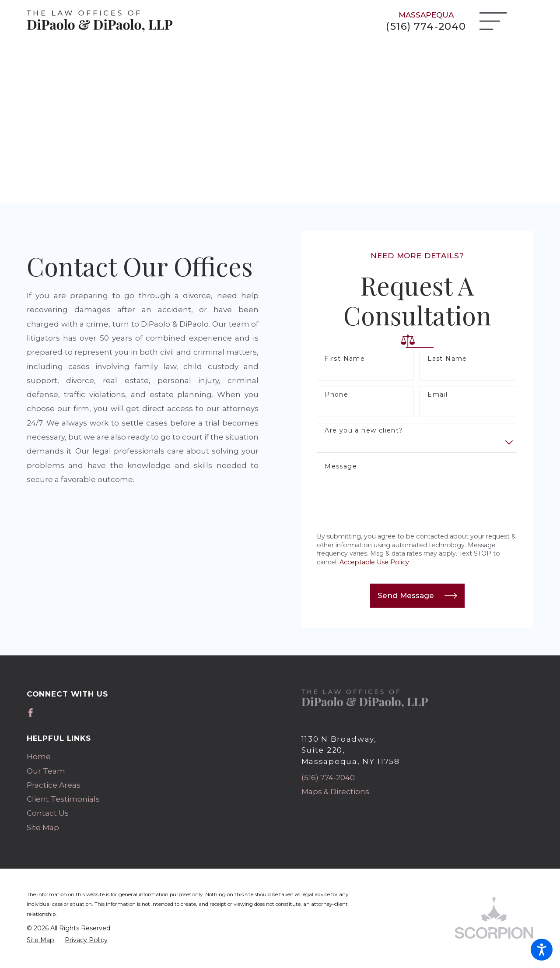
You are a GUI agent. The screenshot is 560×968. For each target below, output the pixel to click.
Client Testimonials (63, 799)
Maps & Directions (335, 792)
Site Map (43, 827)
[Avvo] (45, 713)
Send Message (417, 596)
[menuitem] (143, 757)
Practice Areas (54, 785)
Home (39, 757)
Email (437, 395)
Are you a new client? (364, 431)
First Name (345, 359)
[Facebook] (31, 713)
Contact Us (48, 813)
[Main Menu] (493, 21)
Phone (336, 395)
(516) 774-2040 (426, 26)
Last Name (447, 359)
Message (341, 466)
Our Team (46, 771)
